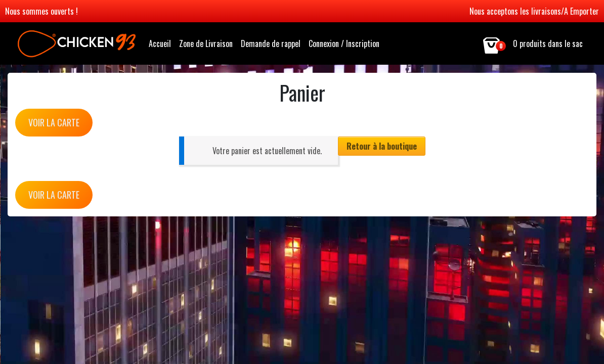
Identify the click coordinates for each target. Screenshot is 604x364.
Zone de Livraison (206, 43)
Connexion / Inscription (344, 43)
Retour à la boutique (382, 146)
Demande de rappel (271, 43)
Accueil (160, 43)
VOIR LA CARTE (54, 122)
